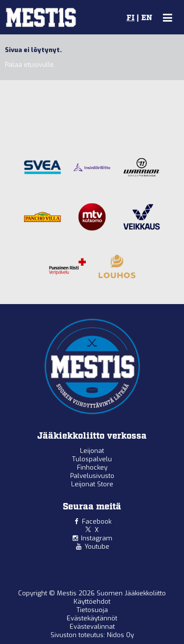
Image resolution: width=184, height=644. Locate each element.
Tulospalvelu (92, 459)
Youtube (97, 546)
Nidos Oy (120, 635)
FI (131, 18)
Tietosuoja (92, 610)
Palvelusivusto (92, 476)
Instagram (97, 538)
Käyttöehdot (92, 602)
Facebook (97, 521)
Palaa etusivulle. (30, 65)
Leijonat (92, 451)
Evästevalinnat (92, 627)
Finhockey (92, 467)
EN (147, 18)
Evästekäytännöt (92, 618)
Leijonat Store (92, 484)
